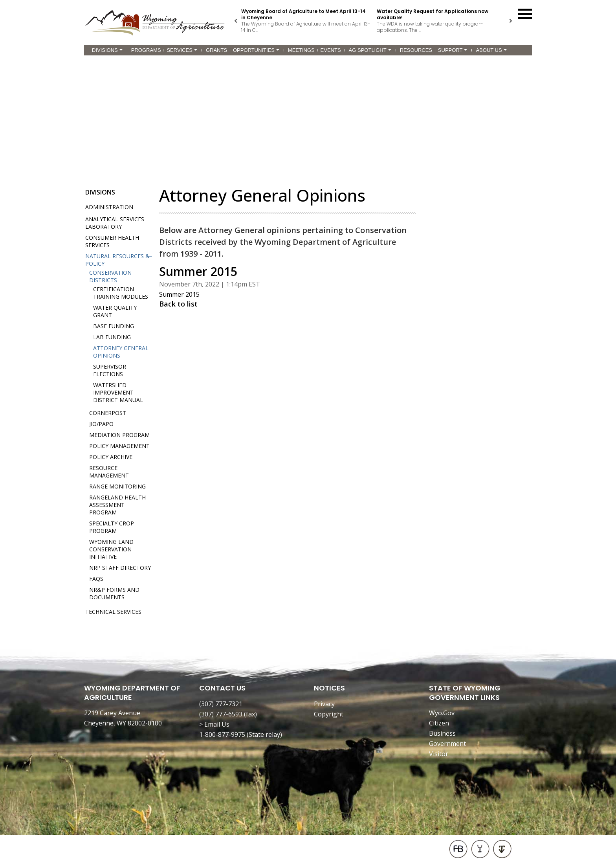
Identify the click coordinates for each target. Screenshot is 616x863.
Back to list (178, 304)
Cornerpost (108, 413)
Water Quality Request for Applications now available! (433, 14)
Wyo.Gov (442, 713)
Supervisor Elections (110, 370)
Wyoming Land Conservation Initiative (111, 549)
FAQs (96, 579)
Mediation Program (119, 435)
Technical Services (113, 612)
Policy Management (119, 446)
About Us (491, 50)
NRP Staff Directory (120, 568)
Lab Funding (112, 337)
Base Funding (114, 326)
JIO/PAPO (101, 424)
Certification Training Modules (121, 293)
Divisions (107, 50)
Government (447, 744)
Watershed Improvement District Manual (118, 392)
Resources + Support (434, 50)
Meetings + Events (314, 50)
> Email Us (214, 724)
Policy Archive (111, 457)
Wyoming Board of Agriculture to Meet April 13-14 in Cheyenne (303, 14)
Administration (109, 207)
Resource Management (109, 472)
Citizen (439, 723)
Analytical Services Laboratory (115, 223)
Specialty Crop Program (112, 527)
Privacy (324, 704)
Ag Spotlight (370, 50)
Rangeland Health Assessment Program (117, 505)
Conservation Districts (110, 276)
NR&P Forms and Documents (114, 593)
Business (442, 733)
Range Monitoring (117, 486)
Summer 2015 (179, 294)
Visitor (439, 754)
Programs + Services (164, 50)
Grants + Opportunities (243, 50)
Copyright (329, 714)
